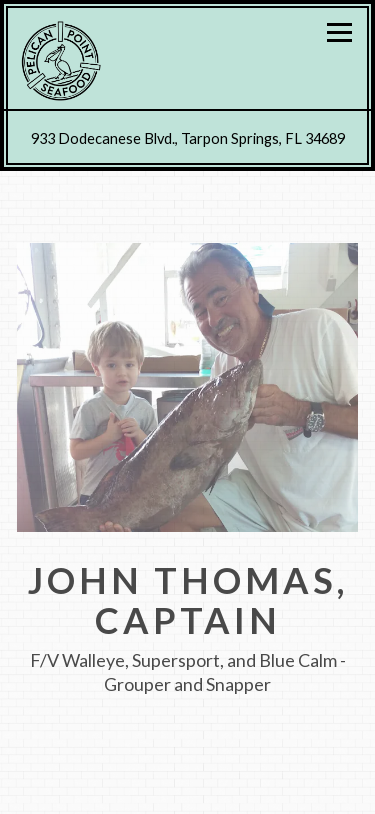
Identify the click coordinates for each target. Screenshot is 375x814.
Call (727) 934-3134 (188, 789)
